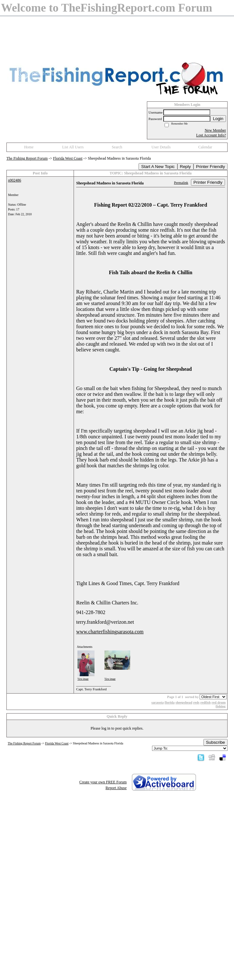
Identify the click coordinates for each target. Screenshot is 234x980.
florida (170, 702)
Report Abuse (116, 788)
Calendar (205, 147)
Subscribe (216, 742)
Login (218, 119)
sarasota (157, 702)
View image (83, 679)
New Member (215, 130)
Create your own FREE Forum (103, 782)
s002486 (15, 180)
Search (117, 147)
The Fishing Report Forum (27, 158)
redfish (205, 702)
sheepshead (184, 702)
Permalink (181, 182)
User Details (161, 147)
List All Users (73, 147)
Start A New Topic (158, 167)
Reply (185, 167)
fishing (221, 706)
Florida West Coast (68, 158)
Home (29, 147)
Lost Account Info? (211, 135)
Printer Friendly (211, 167)
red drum (219, 702)
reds (196, 702)
